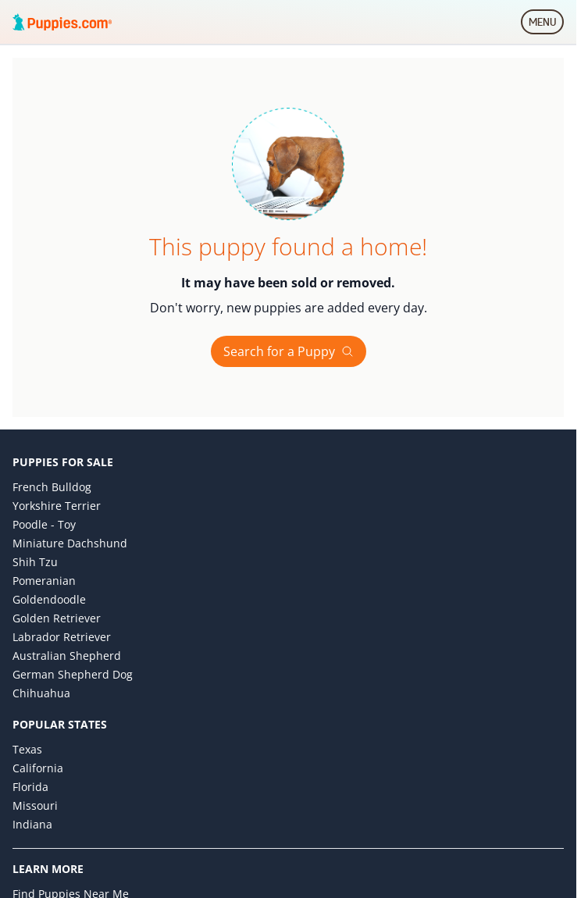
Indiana (32, 824)
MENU (546, 25)
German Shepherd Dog (73, 674)
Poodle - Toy (44, 524)
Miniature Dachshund (70, 543)
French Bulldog (52, 487)
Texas (27, 749)
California (38, 768)
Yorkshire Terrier (57, 506)
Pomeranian (44, 581)
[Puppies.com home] (62, 22)
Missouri (35, 805)
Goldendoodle (49, 599)
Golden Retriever (57, 618)
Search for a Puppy (289, 351)
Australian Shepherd (67, 656)
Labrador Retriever (62, 637)
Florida (30, 787)
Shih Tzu (35, 562)
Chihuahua (41, 693)
